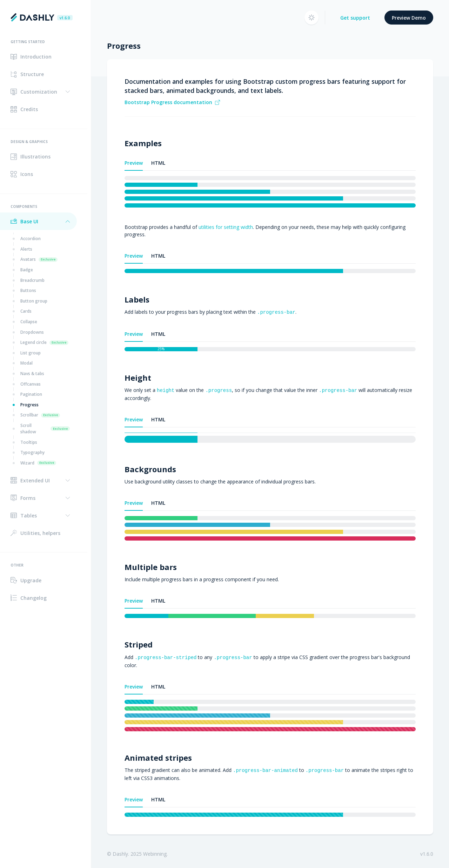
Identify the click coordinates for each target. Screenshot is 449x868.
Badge (27, 270)
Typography (32, 452)
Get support (355, 18)
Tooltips (29, 442)
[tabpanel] (270, 192)
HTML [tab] (158, 163)
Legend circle (44, 342)
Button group (34, 301)
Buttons (28, 290)
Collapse (29, 322)
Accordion (31, 239)
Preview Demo (409, 18)
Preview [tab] (134, 163)
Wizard (38, 463)
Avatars (39, 259)
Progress (29, 405)
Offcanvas (31, 384)
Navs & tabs (32, 374)
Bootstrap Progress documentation (172, 102)
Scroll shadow (45, 429)
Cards (26, 311)
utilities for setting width (226, 227)
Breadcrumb (32, 280)
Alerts (26, 249)
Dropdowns (32, 332)
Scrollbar (40, 415)
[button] (38, 92)
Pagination (31, 394)
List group (31, 353)
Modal (26, 363)
